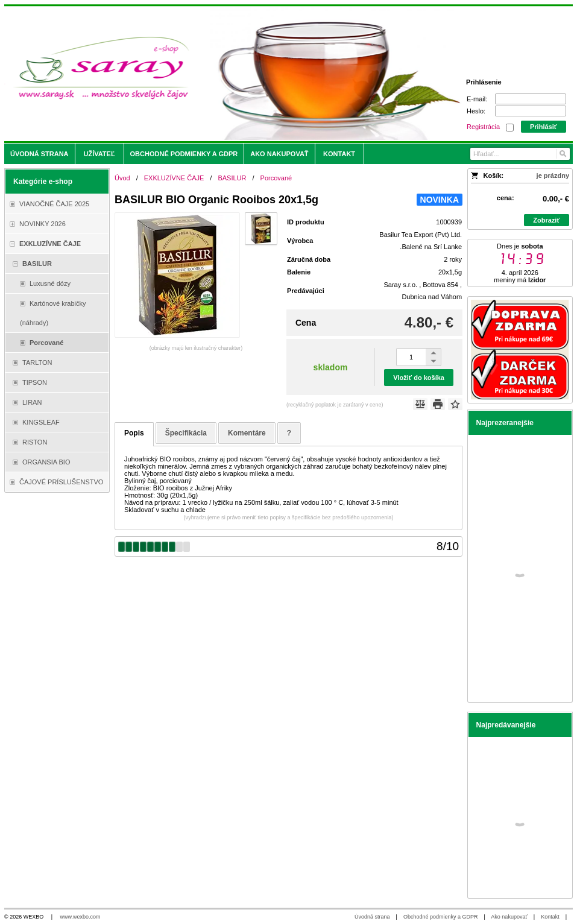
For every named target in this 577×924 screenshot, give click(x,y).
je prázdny (553, 176)
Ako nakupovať (509, 917)
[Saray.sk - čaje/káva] (218, 74)
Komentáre (247, 433)
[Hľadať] (562, 154)
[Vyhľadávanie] (520, 154)
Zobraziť (546, 220)
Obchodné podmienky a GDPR (441, 917)
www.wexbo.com (80, 917)
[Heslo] (531, 111)
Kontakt (550, 917)
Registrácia (483, 127)
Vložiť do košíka (419, 378)
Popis (134, 433)
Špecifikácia (186, 433)
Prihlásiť (544, 127)
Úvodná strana (372, 917)
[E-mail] (531, 99)
